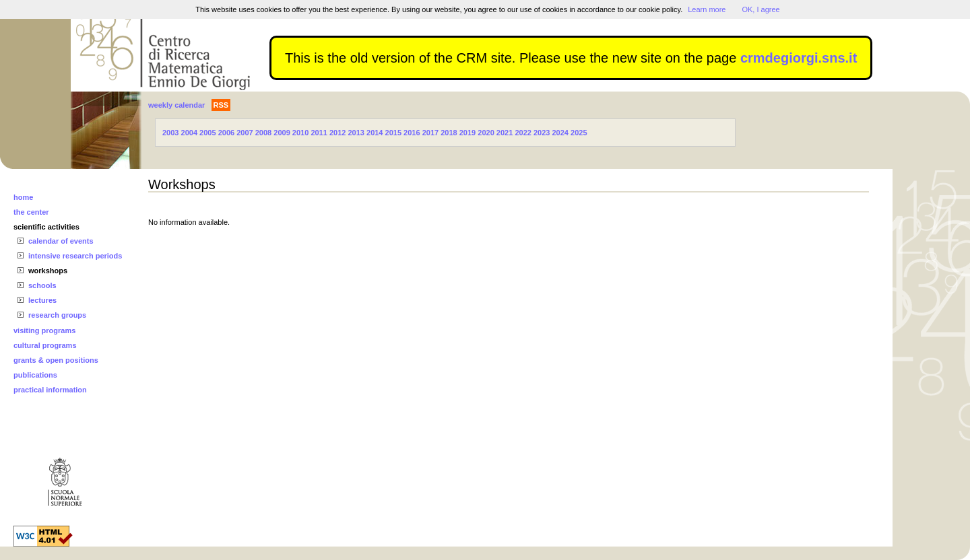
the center (31, 212)
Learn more (707, 9)
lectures (42, 300)
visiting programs (44, 330)
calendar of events (61, 241)
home (23, 197)
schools (42, 285)
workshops (48, 271)
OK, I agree (761, 9)
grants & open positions (56, 360)
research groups (57, 315)
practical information (50, 390)
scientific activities (46, 227)
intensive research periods (75, 256)
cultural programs (45, 345)
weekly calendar (176, 105)
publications (35, 375)
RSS (221, 105)
